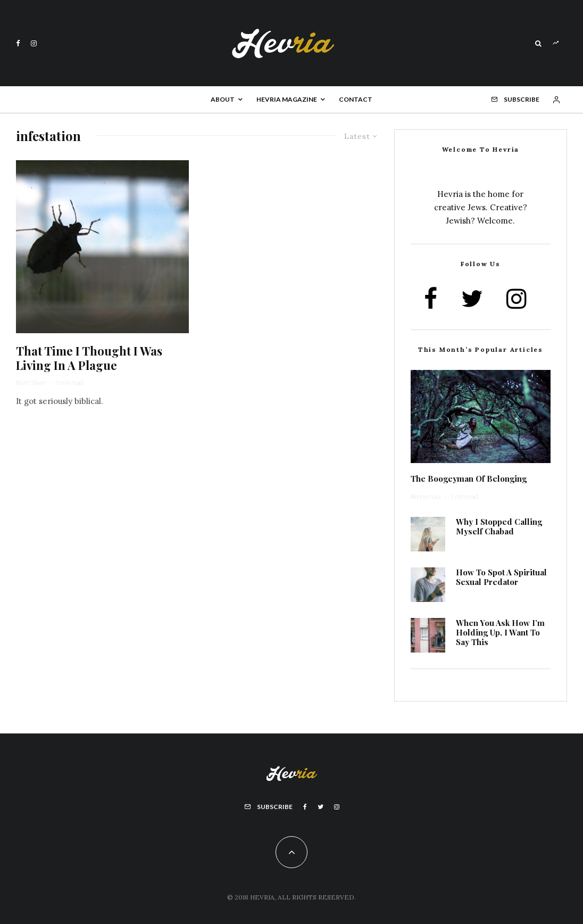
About (223, 99)
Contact (356, 99)
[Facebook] (18, 43)
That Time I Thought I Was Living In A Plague (89, 358)
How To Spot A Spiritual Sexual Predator (501, 577)
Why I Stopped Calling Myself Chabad (499, 526)
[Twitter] (320, 807)
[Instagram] (34, 43)
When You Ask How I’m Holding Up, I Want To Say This (500, 632)
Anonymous (426, 496)
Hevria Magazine (287, 99)
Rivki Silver (31, 382)
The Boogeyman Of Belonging (469, 478)
